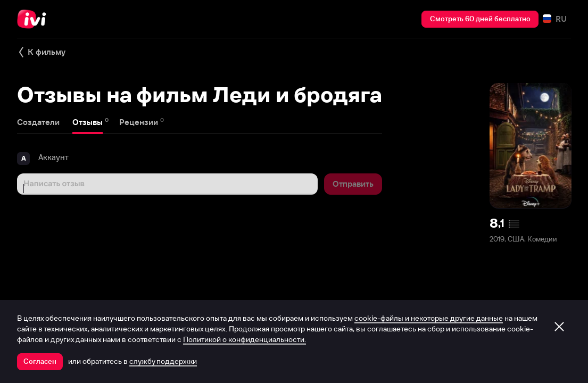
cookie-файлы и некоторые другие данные (429, 318)
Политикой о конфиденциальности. (245, 339)
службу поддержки (163, 361)
